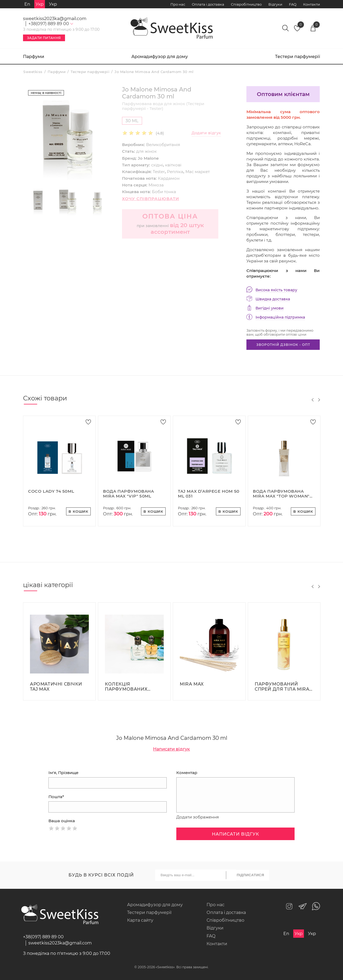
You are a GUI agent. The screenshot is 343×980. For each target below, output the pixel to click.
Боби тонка (164, 192)
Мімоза (156, 185)
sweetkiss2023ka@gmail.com (55, 19)
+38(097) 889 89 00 (43, 937)
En (27, 4)
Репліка (175, 172)
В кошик (78, 511)
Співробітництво (246, 4)
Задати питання (44, 38)
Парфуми (34, 57)
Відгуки (275, 4)
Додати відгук (206, 133)
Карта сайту (140, 920)
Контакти (312, 4)
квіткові (173, 165)
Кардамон (169, 178)
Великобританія (163, 145)
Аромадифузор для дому (160, 57)
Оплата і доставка (208, 4)
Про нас (178, 4)
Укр (53, 4)
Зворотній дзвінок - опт (283, 345)
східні (157, 165)
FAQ (293, 4)
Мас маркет (198, 172)
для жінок (146, 151)
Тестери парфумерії (298, 57)
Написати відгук (171, 749)
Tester (159, 172)
